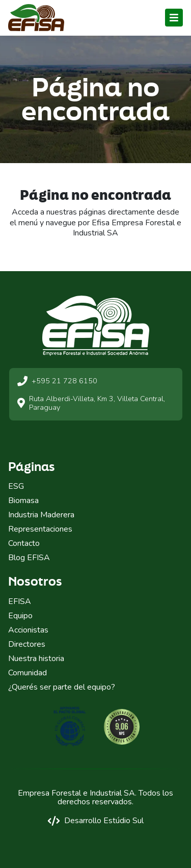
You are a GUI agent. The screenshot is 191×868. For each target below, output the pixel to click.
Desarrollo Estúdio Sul (95, 821)
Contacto (24, 543)
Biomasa (23, 501)
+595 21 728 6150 (57, 381)
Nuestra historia (36, 659)
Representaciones (40, 529)
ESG (16, 486)
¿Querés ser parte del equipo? (62, 687)
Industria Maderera (41, 515)
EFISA (20, 601)
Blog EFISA (29, 558)
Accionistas (28, 630)
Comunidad (28, 673)
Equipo (20, 616)
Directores (27, 644)
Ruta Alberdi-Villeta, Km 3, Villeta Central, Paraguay (91, 403)
